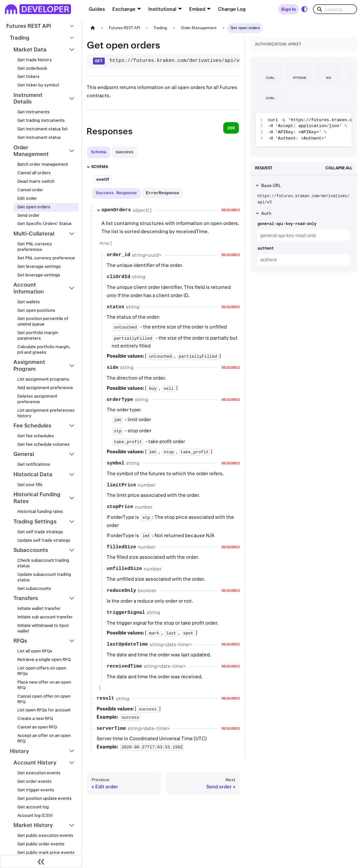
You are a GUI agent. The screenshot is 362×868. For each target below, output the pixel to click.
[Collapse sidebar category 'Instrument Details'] (72, 98)
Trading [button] (20, 38)
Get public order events (41, 844)
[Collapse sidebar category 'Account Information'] (72, 288)
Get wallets (29, 302)
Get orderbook (32, 68)
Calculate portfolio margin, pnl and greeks (44, 349)
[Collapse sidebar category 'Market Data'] (72, 49)
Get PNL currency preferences (35, 247)
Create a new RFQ (35, 718)
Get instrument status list (43, 129)
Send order (28, 215)
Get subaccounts (34, 588)
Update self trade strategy (44, 540)
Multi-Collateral (34, 234)
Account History (35, 763)
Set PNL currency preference (46, 258)
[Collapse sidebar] (41, 861)
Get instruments (34, 112)
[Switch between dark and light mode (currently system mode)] (304, 9)
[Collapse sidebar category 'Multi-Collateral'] (72, 234)
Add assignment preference (45, 388)
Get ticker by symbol (38, 85)
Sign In (289, 9)
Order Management (31, 151)
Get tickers (28, 76)
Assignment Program (29, 365)
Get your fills (30, 485)
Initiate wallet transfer (39, 608)
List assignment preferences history (46, 413)
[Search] (335, 9)
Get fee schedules (36, 436)
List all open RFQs (35, 651)
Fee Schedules (32, 425)
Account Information (29, 288)
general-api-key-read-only (287, 224)
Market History (33, 825)
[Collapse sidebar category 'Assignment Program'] (72, 366)
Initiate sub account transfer (45, 617)
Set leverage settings (39, 275)
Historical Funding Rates (37, 498)
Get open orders (34, 207)
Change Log (232, 9)
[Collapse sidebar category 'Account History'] (72, 763)
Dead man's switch (36, 181)
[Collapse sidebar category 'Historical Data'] (72, 474)
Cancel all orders (34, 173)
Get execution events (39, 773)
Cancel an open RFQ (37, 727)
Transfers (26, 598)
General (24, 454)
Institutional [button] (162, 9)
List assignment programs (43, 379)
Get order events (35, 781)
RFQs (20, 641)
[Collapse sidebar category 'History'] (72, 751)
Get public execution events (45, 835)
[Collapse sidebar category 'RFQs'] (72, 641)
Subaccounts (31, 550)
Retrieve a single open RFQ (44, 660)
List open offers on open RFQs (42, 671)
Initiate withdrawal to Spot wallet (43, 628)
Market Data (30, 49)
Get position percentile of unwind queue (43, 321)
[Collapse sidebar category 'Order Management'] (72, 151)
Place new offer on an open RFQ (44, 685)
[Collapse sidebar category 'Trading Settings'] (72, 521)
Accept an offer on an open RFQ (44, 738)
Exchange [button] (124, 9)
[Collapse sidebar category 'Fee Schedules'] (72, 425)
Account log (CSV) (35, 815)
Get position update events (45, 798)
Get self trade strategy (40, 532)
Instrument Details (28, 98)
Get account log (33, 807)
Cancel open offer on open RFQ (44, 699)
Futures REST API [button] (29, 26)
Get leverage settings (39, 266)
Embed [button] (197, 9)
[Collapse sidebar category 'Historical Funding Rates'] (72, 498)
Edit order (27, 198)
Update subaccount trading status (44, 577)
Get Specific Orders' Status (45, 224)
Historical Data (33, 474)
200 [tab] (231, 128)
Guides (97, 9)
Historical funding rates (40, 511)
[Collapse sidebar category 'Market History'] (72, 825)
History (19, 751)
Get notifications (34, 464)
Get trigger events (36, 790)
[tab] (99, 152)
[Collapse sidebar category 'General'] (72, 454)
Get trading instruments (41, 120)
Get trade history (35, 60)
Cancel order (30, 190)
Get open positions (36, 310)
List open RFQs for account (44, 710)
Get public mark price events (46, 852)
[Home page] (93, 28)
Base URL (271, 185)
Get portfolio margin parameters (38, 335)
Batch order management (43, 164)
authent (266, 249)
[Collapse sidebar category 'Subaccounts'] (72, 550)
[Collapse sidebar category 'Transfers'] (72, 598)
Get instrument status (39, 137)
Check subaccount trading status (43, 563)
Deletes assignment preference (37, 399)
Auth (266, 213)
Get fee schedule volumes (44, 444)
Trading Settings (35, 521)
